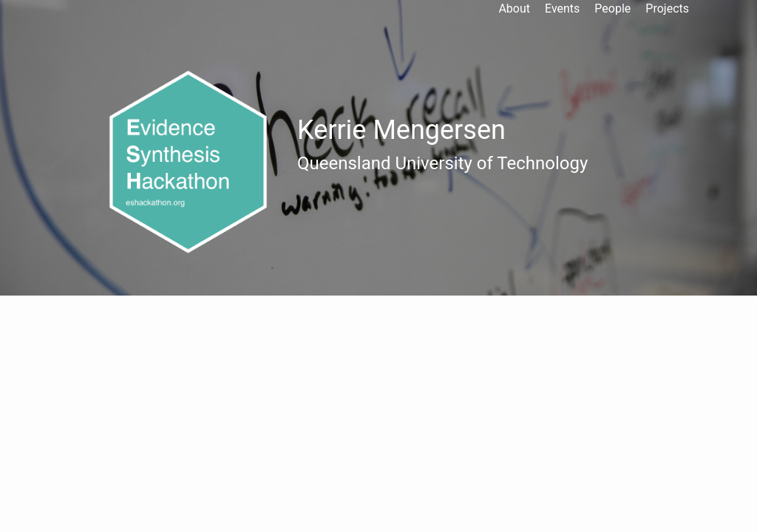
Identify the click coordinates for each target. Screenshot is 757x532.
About (514, 8)
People (612, 8)
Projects (667, 8)
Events (562, 8)
